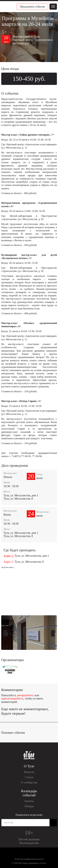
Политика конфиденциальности (29, 859)
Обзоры (29, 806)
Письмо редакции (29, 839)
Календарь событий (29, 793)
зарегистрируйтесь (12, 699)
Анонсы (29, 801)
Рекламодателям (29, 843)
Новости (29, 772)
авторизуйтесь (26, 695)
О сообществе (29, 782)
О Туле (29, 766)
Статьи (29, 777)
